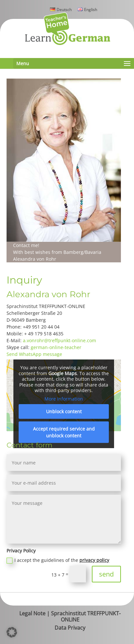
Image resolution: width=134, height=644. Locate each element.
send (106, 574)
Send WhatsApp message (34, 354)
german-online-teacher (56, 347)
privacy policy (94, 560)
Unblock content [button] (64, 411)
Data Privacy (70, 628)
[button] (12, 632)
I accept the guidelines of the (58, 560)
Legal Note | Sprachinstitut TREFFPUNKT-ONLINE (70, 616)
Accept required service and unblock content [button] (64, 432)
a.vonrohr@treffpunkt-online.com (59, 340)
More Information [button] (64, 399)
